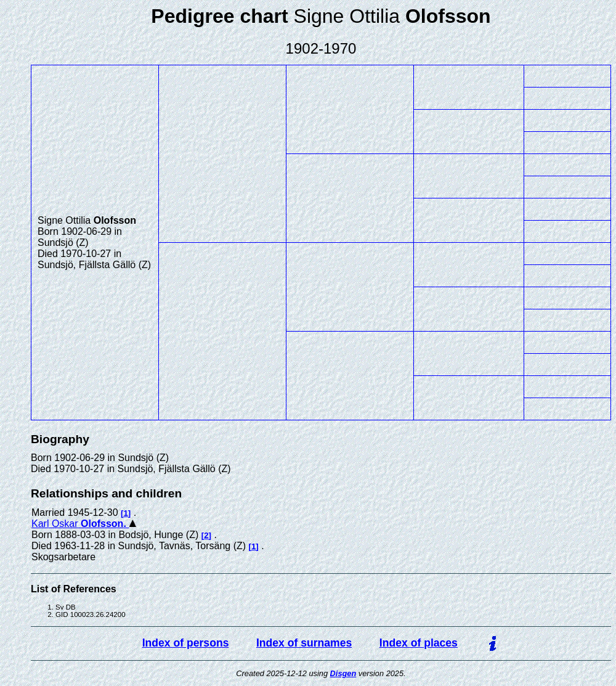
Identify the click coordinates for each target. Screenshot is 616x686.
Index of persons (186, 643)
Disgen (343, 673)
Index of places (419, 643)
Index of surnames (304, 643)
